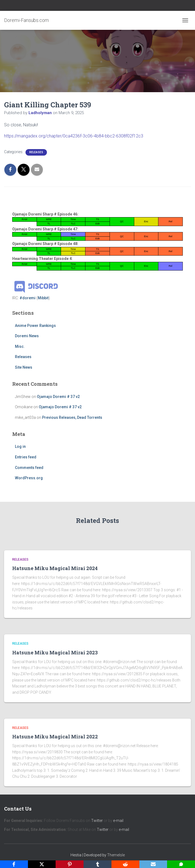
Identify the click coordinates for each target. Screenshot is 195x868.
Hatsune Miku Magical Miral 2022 (55, 737)
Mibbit (43, 298)
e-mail (118, 821)
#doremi (28, 298)
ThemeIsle (116, 855)
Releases (36, 152)
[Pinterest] (70, 864)
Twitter (97, 821)
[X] (42, 864)
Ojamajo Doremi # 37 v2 (58, 397)
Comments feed (29, 468)
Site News (24, 367)
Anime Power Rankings (35, 326)
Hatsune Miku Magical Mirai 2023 (55, 652)
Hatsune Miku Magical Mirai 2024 (55, 568)
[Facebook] (14, 864)
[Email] (153, 864)
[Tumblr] (97, 864)
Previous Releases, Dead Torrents (72, 417)
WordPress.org (29, 478)
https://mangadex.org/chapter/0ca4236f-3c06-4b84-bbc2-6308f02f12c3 (74, 136)
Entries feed (26, 457)
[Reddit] (125, 864)
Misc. (20, 346)
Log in (20, 446)
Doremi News (27, 336)
